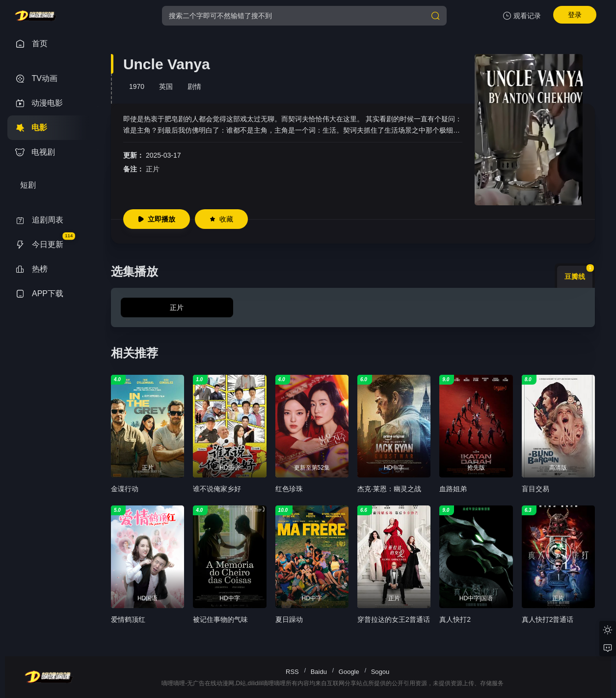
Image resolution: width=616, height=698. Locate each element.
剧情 (194, 86)
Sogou (380, 672)
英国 (166, 86)
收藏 (221, 219)
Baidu (319, 672)
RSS (292, 672)
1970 (137, 86)
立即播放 (157, 219)
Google (349, 672)
